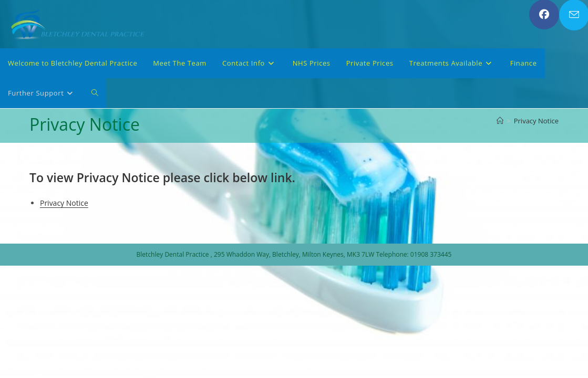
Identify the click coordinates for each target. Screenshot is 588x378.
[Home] (500, 121)
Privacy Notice (536, 121)
